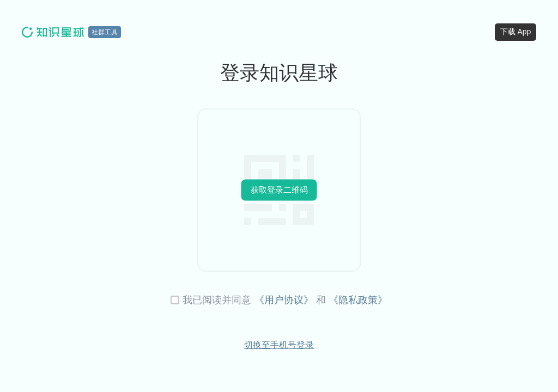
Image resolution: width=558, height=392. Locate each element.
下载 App (516, 32)
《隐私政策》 (358, 300)
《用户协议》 (284, 300)
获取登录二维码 (279, 190)
